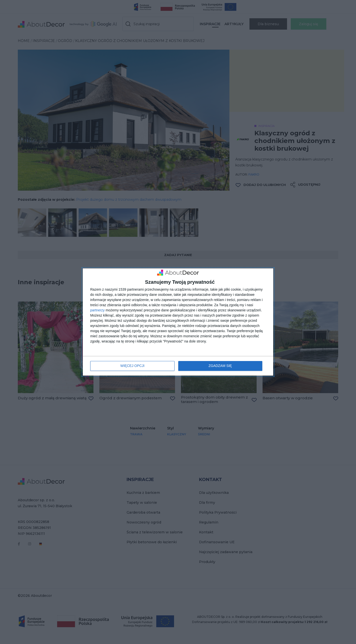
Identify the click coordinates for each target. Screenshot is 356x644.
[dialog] (178, 322)
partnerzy (97, 310)
